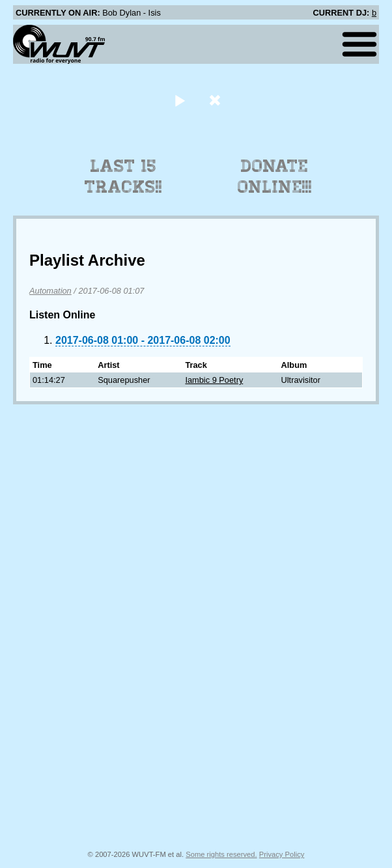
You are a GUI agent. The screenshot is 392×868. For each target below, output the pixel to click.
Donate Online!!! (275, 176)
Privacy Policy (282, 854)
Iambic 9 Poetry (214, 380)
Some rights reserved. (221, 854)
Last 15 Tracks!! (123, 176)
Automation (50, 291)
